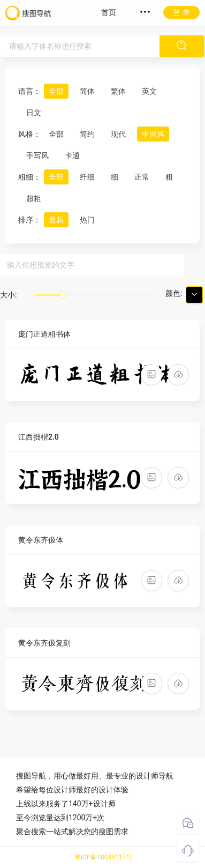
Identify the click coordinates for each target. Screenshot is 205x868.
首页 (109, 12)
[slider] (63, 295)
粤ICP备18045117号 (104, 857)
